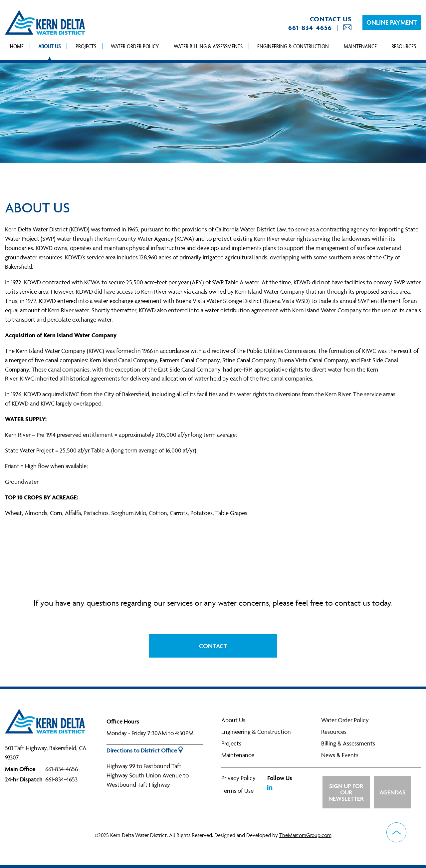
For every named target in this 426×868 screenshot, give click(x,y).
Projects (86, 46)
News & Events (340, 755)
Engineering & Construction (293, 46)
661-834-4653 (61, 779)
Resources (404, 46)
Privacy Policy (238, 778)
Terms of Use (237, 791)
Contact (213, 646)
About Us (49, 46)
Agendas (392, 792)
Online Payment (392, 22)
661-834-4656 (310, 28)
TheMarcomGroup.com (305, 835)
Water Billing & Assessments (208, 46)
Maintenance (360, 46)
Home (17, 46)
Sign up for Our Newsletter (346, 792)
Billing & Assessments (348, 743)
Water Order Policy (135, 46)
